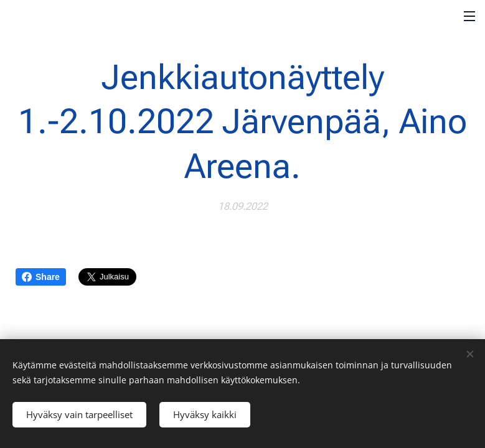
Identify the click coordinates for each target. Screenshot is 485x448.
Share (41, 277)
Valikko (469, 16)
